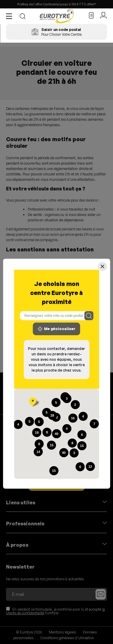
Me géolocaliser (56, 329)
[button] (11, 16)
